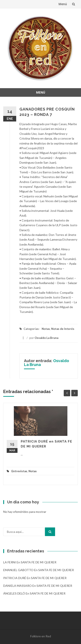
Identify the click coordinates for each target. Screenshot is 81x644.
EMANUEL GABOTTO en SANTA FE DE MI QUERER (39, 570)
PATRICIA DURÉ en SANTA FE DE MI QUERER (35, 578)
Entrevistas (19, 471)
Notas (46, 329)
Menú (63, 4)
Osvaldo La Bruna (46, 338)
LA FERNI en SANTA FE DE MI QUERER (30, 562)
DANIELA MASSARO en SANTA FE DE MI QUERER (38, 586)
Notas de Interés (63, 329)
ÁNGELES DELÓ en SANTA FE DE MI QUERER (34, 593)
